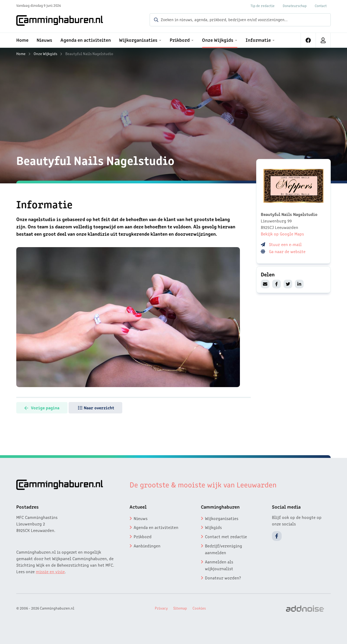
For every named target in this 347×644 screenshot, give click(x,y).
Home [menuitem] (22, 40)
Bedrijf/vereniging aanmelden (224, 549)
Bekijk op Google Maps (282, 234)
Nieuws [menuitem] (44, 40)
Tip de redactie (263, 6)
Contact (321, 6)
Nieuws (141, 518)
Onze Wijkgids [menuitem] (218, 40)
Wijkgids (213, 527)
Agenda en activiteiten (156, 527)
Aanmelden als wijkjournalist (219, 565)
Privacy (161, 608)
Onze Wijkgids (45, 53)
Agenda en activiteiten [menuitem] (86, 40)
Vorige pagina (42, 407)
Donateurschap (295, 6)
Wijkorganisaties (222, 518)
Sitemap (180, 608)
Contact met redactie (226, 536)
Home (21, 53)
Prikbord (143, 536)
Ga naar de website (288, 251)
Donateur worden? (223, 578)
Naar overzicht (96, 407)
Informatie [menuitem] (258, 40)
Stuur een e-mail (285, 244)
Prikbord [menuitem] (180, 40)
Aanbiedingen (147, 546)
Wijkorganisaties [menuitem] (138, 40)
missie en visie (50, 571)
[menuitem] (308, 40)
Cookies (199, 608)
